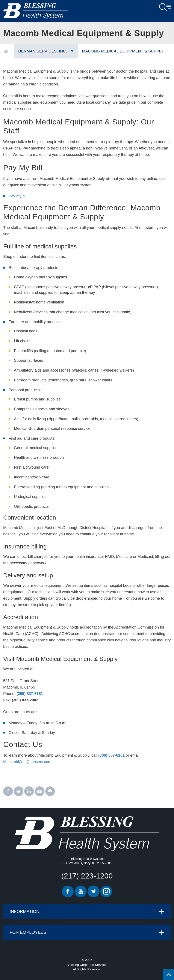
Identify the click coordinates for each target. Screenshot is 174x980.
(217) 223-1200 (87, 876)
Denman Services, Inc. (43, 51)
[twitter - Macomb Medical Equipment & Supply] (19, 791)
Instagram (106, 891)
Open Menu (165, 7)
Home (6, 51)
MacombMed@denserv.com (27, 762)
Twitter (93, 891)
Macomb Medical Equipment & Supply (123, 51)
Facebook (68, 891)
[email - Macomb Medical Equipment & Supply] (40, 791)
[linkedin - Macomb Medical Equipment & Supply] (29, 791)
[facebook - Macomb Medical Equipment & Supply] (8, 791)
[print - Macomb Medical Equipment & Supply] (50, 791)
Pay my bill (18, 196)
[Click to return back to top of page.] (169, 975)
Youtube (81, 891)
